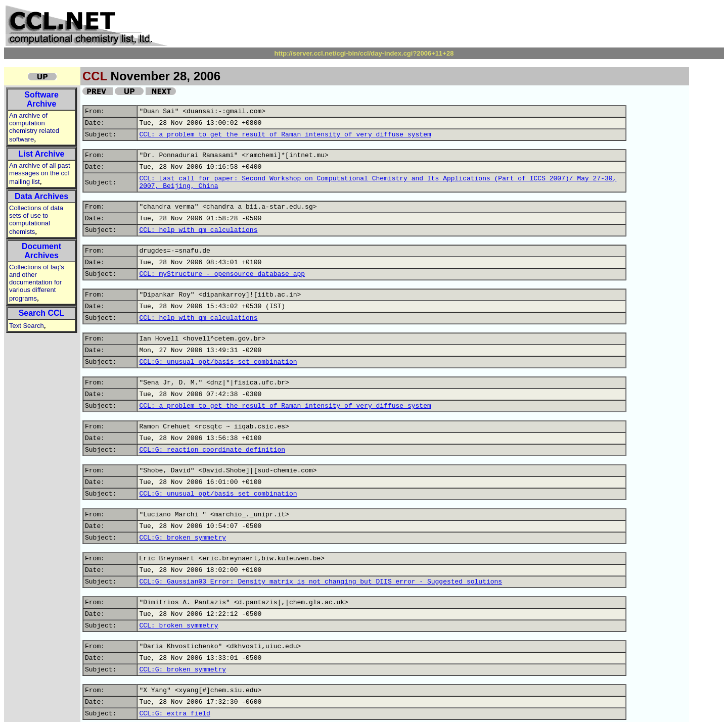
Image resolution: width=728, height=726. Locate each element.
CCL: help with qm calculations (198, 230)
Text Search (27, 326)
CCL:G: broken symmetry (183, 538)
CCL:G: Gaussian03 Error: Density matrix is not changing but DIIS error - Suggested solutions (321, 582)
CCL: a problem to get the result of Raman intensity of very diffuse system (285, 135)
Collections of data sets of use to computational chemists (36, 220)
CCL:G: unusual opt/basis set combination (218, 362)
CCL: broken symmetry (178, 626)
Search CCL (42, 313)
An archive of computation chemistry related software (34, 127)
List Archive (42, 154)
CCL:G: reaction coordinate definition (212, 450)
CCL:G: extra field (174, 714)
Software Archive (41, 99)
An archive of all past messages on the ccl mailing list (40, 174)
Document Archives (41, 251)
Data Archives (41, 196)
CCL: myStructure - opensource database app (222, 274)
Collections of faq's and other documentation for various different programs (37, 283)
